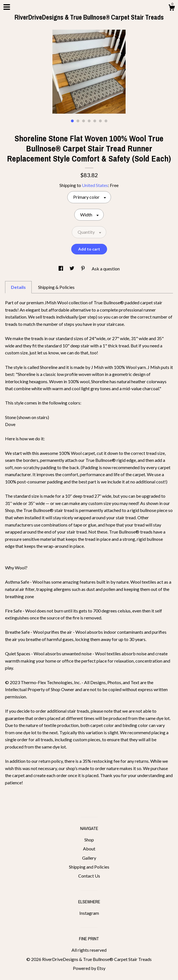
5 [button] (95, 121)
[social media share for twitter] (72, 269)
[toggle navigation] (7, 7)
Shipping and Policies (89, 867)
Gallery (89, 858)
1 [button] (72, 121)
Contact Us (89, 876)
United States (95, 185)
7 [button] (106, 121)
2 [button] (78, 121)
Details (18, 287)
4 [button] (89, 121)
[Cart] (172, 8)
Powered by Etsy (89, 968)
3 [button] (84, 121)
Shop (89, 840)
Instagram (89, 913)
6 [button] (100, 121)
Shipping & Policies (56, 287)
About (89, 849)
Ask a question (106, 269)
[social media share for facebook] (61, 269)
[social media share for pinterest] (83, 269)
